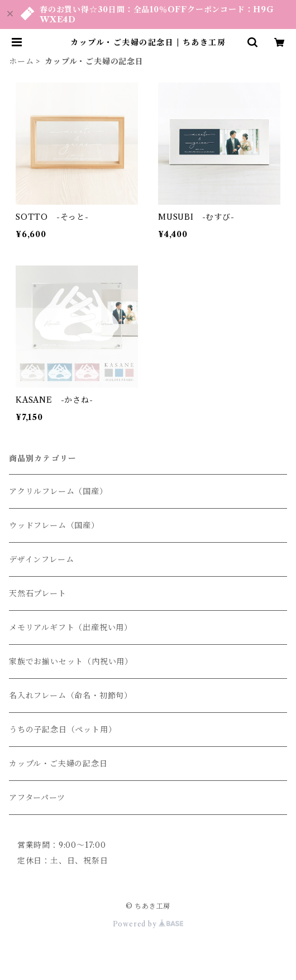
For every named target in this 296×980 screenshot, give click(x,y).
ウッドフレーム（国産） (54, 525)
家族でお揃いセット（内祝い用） (71, 662)
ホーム (21, 61)
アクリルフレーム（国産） (58, 491)
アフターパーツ (37, 798)
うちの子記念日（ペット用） (63, 730)
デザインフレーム (41, 559)
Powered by (148, 924)
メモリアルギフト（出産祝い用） (71, 627)
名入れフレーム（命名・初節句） (71, 696)
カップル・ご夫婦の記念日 (58, 764)
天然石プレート (38, 593)
